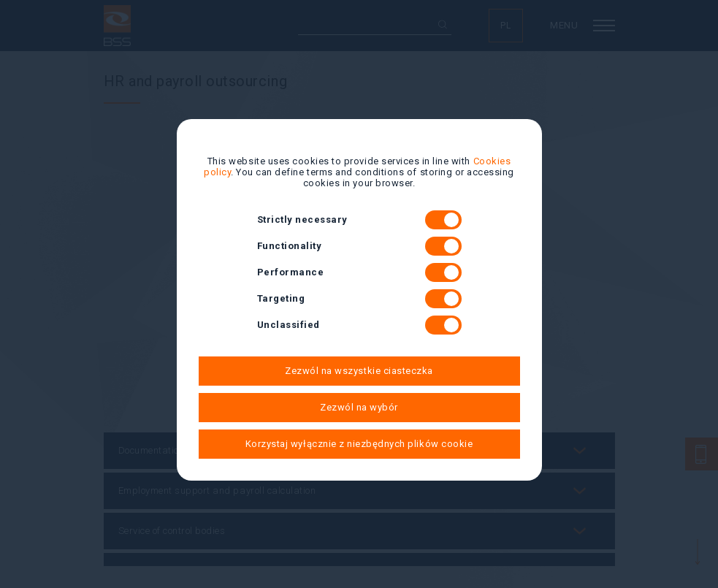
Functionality (359, 246)
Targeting (359, 299)
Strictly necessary (359, 220)
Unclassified (359, 325)
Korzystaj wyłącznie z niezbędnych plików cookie (359, 444)
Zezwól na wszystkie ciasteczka (359, 371)
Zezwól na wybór (359, 407)
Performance (359, 272)
